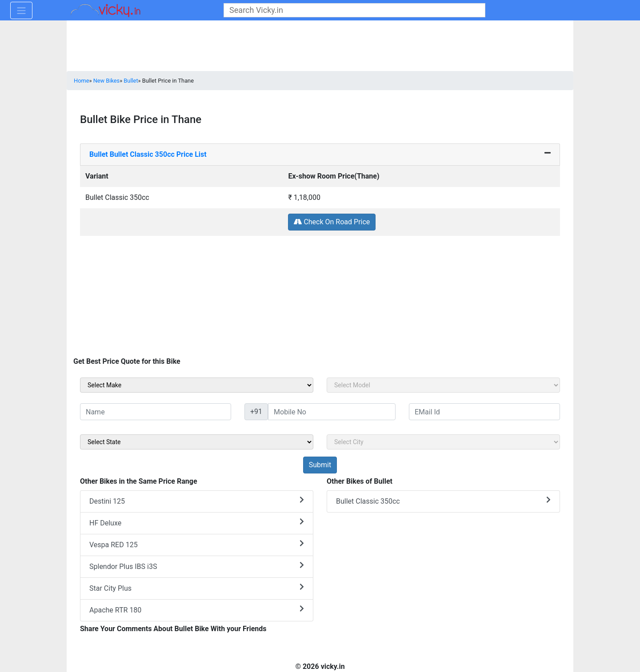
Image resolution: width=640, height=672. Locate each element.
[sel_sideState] (197, 442)
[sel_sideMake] (197, 385)
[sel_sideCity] (443, 442)
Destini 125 (197, 501)
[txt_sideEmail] (484, 412)
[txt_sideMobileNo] (332, 412)
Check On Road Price (332, 222)
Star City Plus (197, 588)
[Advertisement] (320, 298)
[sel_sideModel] (443, 385)
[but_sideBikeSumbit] (320, 465)
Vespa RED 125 (197, 544)
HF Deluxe (197, 523)
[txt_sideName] (156, 412)
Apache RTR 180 (197, 610)
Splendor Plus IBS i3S (197, 566)
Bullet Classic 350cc (443, 501)
